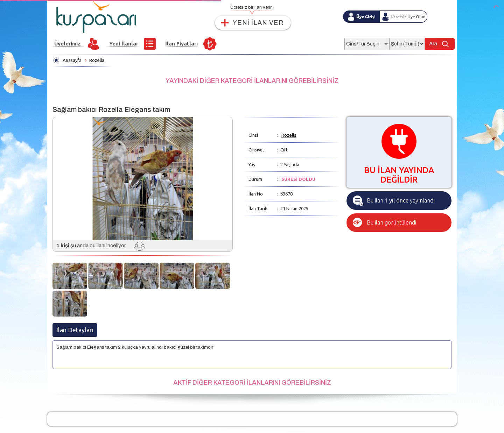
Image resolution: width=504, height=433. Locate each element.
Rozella (97, 60)
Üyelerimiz (68, 44)
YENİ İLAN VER (258, 23)
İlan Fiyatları (181, 44)
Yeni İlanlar (124, 44)
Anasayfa (72, 60)
